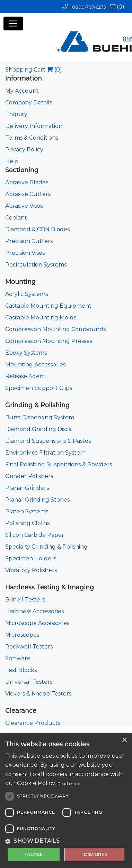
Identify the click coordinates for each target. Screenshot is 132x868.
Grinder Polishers (29, 476)
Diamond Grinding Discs (38, 429)
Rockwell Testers (29, 647)
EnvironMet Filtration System (45, 453)
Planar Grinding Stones (37, 500)
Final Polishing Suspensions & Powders (59, 464)
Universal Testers (29, 682)
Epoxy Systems (26, 353)
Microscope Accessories (37, 623)
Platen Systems (27, 511)
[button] (66, 841)
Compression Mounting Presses (49, 341)
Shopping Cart (34, 70)
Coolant (16, 218)
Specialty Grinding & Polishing (46, 547)
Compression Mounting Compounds (55, 329)
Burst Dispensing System (40, 417)
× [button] (124, 740)
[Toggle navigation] (13, 24)
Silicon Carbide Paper (35, 535)
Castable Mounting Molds (41, 318)
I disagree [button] (94, 854)
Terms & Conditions (32, 138)
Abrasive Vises (24, 206)
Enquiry (16, 114)
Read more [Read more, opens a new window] (69, 783)
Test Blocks (21, 670)
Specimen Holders (31, 558)
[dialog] (66, 800)
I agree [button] (34, 854)
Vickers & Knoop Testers (38, 694)
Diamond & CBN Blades (37, 229)
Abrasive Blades (27, 182)
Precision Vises (25, 253)
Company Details (29, 102)
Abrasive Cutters (28, 194)
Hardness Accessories (34, 611)
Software (18, 658)
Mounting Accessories (35, 365)
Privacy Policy (24, 150)
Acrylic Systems (27, 294)
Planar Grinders (27, 488)
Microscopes (22, 635)
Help (12, 161)
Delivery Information (34, 126)
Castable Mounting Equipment (48, 306)
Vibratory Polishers (31, 570)
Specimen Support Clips (39, 388)
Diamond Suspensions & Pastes (48, 441)
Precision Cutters (29, 241)
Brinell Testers (25, 600)
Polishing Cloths (27, 523)
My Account (22, 91)
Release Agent (25, 376)
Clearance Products (33, 723)
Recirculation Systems (36, 265)
